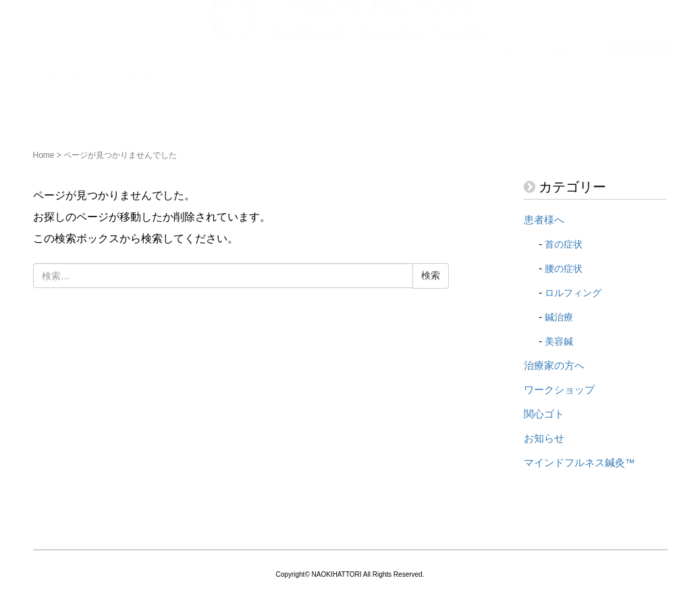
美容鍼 (559, 341)
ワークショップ (559, 390)
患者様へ (544, 220)
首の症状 (564, 244)
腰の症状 (564, 268)
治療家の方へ (554, 366)
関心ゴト (544, 414)
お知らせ (544, 438)
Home (44, 155)
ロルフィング (573, 293)
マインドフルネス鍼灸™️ (580, 463)
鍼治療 (559, 317)
